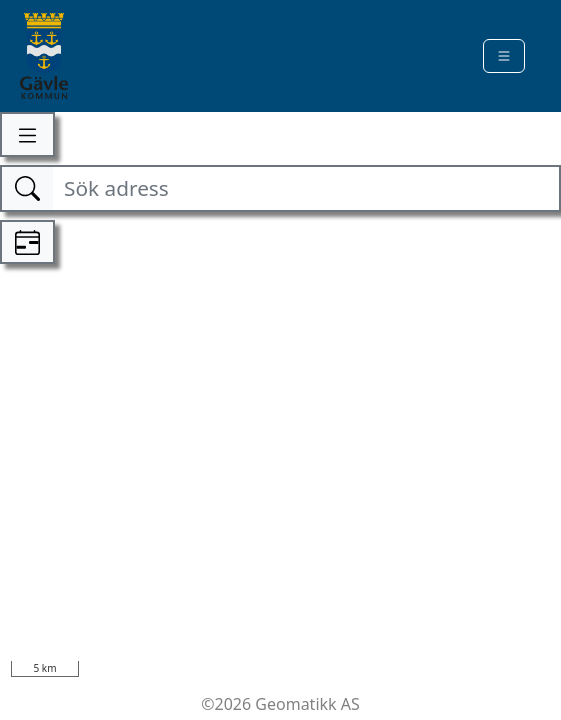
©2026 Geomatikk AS (280, 704)
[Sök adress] (305, 188)
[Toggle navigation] (504, 56)
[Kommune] (44, 56)
